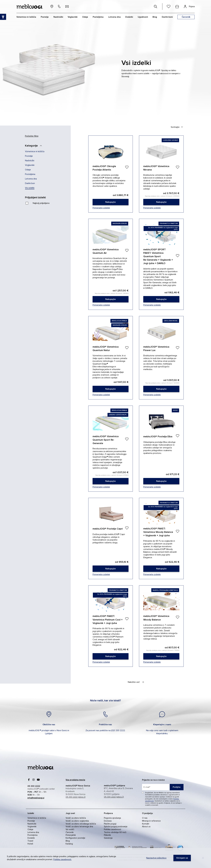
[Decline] (203, 858)
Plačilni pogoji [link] (110, 824)
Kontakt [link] (146, 824)
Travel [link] (30, 841)
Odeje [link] (28, 170)
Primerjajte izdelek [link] (101, 208)
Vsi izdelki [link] (30, 188)
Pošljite (177, 787)
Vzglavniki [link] (30, 165)
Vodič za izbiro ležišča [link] (76, 818)
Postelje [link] (29, 156)
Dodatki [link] (31, 838)
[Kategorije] (34, 146)
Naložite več (136, 682)
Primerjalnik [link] (71, 835)
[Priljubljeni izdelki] (38, 197)
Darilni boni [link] (167, 17)
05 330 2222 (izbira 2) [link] (76, 797)
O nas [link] (145, 818)
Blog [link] (68, 841)
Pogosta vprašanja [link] (112, 818)
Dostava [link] (108, 821)
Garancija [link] (108, 838)
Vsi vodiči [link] (70, 829)
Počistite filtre (32, 136)
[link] (111, 202)
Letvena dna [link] (31, 179)
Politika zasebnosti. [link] (62, 859)
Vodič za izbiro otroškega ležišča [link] (81, 824)
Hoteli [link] (30, 844)
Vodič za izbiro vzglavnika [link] (77, 821)
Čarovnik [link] (70, 832)
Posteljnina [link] (30, 174)
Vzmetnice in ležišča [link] (35, 151)
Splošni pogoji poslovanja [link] (116, 827)
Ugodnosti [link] (143, 17)
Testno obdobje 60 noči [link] (115, 832)
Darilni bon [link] (30, 183)
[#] (156, 6)
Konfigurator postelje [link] (75, 838)
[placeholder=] (163, 787)
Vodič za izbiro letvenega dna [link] (79, 827)
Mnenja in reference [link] (151, 821)
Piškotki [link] (107, 835)
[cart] (177, 6)
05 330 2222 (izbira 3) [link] (114, 797)
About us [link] (146, 827)
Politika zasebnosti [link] (112, 829)
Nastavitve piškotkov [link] (156, 858)
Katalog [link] (69, 844)
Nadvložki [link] (30, 161)
